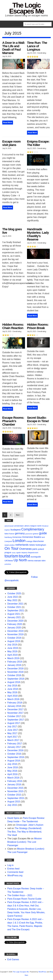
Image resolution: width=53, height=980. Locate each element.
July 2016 (12, 764)
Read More (8, 122)
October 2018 (14, 675)
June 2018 (13, 689)
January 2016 (14, 784)
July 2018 (12, 686)
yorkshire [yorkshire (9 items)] (8, 564)
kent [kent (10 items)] (43, 537)
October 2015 (14, 795)
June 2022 (13, 597)
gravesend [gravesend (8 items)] (29, 534)
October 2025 (14, 593)
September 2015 (16, 798)
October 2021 (14, 607)
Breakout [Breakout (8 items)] (45, 526)
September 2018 (16, 679)
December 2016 (15, 750)
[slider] (33, 57)
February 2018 (15, 703)
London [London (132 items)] (19, 541)
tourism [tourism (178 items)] (11, 556)
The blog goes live (12, 231)
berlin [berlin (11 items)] (40, 526)
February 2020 (15, 624)
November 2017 (15, 713)
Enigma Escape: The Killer (38, 143)
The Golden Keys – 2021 (20, 895)
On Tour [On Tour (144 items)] (12, 548)
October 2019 (14, 638)
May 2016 (12, 771)
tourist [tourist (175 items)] (24, 556)
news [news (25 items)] (32, 545)
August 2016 (14, 761)
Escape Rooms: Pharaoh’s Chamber (13, 421)
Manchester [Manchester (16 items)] (39, 541)
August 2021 (14, 614)
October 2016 (14, 754)
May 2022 (12, 600)
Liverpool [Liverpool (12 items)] (8, 541)
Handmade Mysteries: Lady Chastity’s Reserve (38, 234)
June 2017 (13, 730)
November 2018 (15, 672)
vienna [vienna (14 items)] (31, 561)
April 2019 (12, 655)
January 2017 (14, 747)
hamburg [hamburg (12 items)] (8, 537)
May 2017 (12, 733)
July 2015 (12, 805)
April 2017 (12, 737)
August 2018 (14, 682)
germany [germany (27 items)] (20, 533)
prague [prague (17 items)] (8, 552)
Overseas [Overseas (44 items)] (26, 549)
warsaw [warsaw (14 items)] (38, 561)
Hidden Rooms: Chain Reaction (13, 326)
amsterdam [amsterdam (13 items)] (19, 526)
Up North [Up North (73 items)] (20, 560)
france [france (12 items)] (12, 534)
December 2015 (15, 788)
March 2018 (13, 699)
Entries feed (13, 869)
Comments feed (15, 872)
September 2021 (16, 611)
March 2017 (13, 740)
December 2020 (15, 621)
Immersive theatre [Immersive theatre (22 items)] (32, 537)
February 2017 (15, 744)
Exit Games (13, 959)
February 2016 (15, 781)
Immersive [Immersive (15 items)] (17, 537)
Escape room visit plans (11, 143)
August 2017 (14, 723)
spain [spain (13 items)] (19, 553)
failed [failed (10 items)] (7, 534)
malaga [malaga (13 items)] (29, 541)
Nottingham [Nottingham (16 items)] (41, 545)
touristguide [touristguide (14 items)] (36, 557)
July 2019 (12, 645)
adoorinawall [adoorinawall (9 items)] (9, 526)
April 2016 (12, 774)
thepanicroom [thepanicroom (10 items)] (33, 553)
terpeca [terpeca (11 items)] (24, 553)
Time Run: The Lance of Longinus (37, 46)
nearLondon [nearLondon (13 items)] (10, 545)
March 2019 (13, 658)
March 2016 (13, 778)
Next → (19, 515)
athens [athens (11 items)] (27, 526)
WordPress (42, 972)
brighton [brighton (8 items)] (7, 530)
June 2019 (13, 648)
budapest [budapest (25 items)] (16, 530)
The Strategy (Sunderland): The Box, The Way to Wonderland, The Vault (25, 832)
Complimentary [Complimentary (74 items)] (33, 529)
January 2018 (14, 706)
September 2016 (16, 757)
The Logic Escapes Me (26, 8)
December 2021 (15, 604)
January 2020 (14, 628)
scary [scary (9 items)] (14, 553)
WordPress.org (15, 875)
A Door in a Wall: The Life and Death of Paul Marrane (14, 48)
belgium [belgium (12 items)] (33, 526)
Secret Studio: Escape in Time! (38, 419)
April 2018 (12, 696)
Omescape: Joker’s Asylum (30, 825)
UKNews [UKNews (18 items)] (9, 560)
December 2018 (15, 669)
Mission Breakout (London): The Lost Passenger (25, 842)
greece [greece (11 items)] (36, 534)
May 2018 (12, 692)
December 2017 (15, 709)
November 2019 (15, 634)
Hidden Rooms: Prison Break (38, 326)
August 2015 (14, 802)
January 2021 (14, 617)
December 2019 (15, 631)
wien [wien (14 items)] (44, 561)
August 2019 (14, 641)
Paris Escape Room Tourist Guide (24, 899)
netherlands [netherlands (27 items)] (22, 545)
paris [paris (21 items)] (35, 549)
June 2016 (13, 767)
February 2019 (15, 662)
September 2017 (16, 720)
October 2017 (14, 716)
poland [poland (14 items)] (41, 549)
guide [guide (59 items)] (43, 533)
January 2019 (14, 665)
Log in (10, 865)
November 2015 (15, 791)
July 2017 (12, 727)
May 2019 (12, 651)
